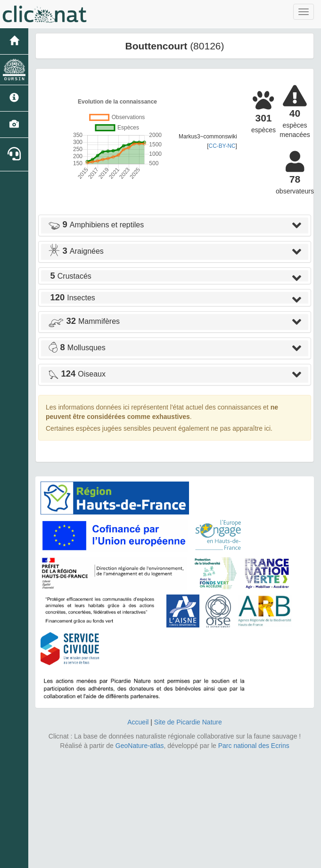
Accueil (138, 722)
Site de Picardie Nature (188, 722)
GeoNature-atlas (140, 746)
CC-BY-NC (222, 146)
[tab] (175, 225)
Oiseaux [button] (77, 374)
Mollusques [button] (77, 348)
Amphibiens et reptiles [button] (96, 225)
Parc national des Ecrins (254, 746)
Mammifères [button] (84, 321)
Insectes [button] (72, 298)
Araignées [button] (76, 251)
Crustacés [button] (70, 276)
